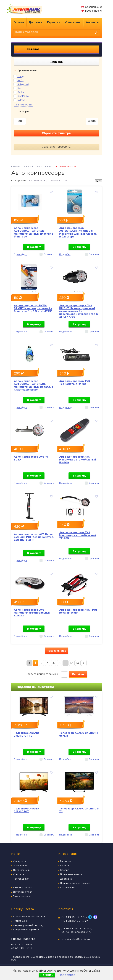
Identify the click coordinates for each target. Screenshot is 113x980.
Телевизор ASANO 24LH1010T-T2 (26, 735)
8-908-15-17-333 (74, 917)
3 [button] (36, 292)
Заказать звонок (23, 888)
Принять (47, 975)
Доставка (36, 22)
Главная (16, 167)
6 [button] (82, 292)
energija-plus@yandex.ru (76, 939)
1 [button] (32, 292)
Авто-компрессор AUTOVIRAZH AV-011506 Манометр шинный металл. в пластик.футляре (33, 386)
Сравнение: (91, 7)
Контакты (92, 22)
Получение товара (71, 874)
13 (72, 663)
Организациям (22, 870)
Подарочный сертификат (75, 883)
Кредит (65, 870)
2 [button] (34, 292)
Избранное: (91, 11)
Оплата (19, 22)
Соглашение (68, 888)
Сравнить (49, 254)
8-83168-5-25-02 (75, 921)
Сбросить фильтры (57, 133)
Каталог (28, 49)
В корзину (34, 247)
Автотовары (44, 167)
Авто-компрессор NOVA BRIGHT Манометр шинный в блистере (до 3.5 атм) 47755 (33, 308)
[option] (34, 201)
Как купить (19, 861)
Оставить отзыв (23, 892)
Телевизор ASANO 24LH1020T (26, 810)
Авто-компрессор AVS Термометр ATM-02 (75, 383)
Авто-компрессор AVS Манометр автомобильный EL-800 (32, 613)
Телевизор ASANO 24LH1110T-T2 (79, 810)
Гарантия (54, 22)
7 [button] (84, 292)
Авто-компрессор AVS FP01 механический (78, 611)
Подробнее (67, 975)
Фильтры (73, 62)
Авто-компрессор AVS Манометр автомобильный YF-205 (78, 535)
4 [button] (79, 292)
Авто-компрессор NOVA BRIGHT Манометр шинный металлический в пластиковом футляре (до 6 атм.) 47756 (79, 311)
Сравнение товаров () (57, 147)
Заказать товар (22, 896)
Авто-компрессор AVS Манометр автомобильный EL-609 (78, 460)
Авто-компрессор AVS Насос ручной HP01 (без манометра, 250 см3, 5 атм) (34, 537)
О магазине (73, 22)
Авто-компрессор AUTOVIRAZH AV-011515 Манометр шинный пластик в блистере (34, 232)
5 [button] (81, 292)
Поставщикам (21, 879)
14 (78, 663)
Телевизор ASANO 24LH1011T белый (79, 735)
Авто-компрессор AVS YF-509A (32, 458)
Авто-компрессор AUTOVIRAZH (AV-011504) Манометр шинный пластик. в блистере (78, 232)
